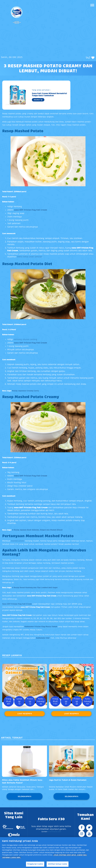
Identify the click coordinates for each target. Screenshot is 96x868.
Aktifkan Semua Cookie (58, 864)
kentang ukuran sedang (25, 339)
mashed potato (18, 541)
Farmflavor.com (55, 832)
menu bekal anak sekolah (30, 257)
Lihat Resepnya (25, 714)
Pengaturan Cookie (35, 864)
